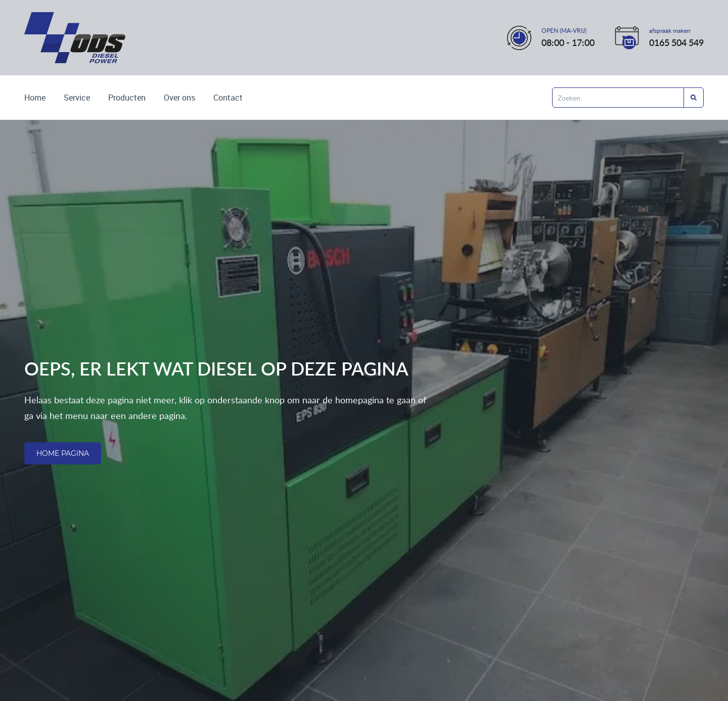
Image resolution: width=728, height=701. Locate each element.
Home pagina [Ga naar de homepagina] (63, 453)
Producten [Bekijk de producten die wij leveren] (127, 98)
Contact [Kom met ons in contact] (228, 98)
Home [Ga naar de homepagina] (35, 98)
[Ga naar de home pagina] (75, 38)
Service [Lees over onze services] (77, 98)
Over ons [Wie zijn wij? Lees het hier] (179, 98)
